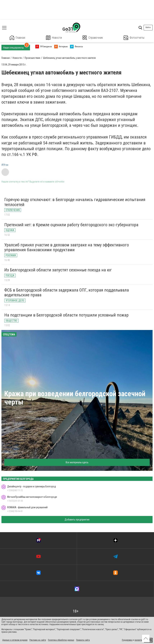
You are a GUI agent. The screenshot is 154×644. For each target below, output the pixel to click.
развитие (139, 640)
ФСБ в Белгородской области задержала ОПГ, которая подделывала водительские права (67, 293)
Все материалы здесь (77, 462)
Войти (148, 27)
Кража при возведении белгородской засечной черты (75, 398)
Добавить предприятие (77, 520)
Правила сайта (83, 640)
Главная (17, 38)
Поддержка (127, 640)
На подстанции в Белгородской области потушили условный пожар (66, 315)
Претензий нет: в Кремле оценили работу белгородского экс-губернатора (71, 225)
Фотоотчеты (134, 38)
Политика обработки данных (61, 640)
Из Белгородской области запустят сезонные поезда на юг (58, 270)
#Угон (5, 165)
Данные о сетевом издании (15, 640)
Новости (54, 38)
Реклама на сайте (38, 640)
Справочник (93, 38)
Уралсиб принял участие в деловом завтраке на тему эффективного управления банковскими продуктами (67, 247)
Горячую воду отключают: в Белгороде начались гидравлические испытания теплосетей (75, 202)
